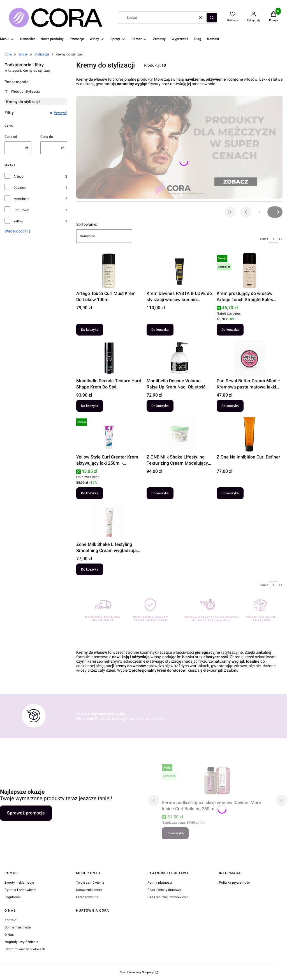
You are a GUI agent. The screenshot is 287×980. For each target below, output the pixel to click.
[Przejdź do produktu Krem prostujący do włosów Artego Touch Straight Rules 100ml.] (250, 271)
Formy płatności (160, 883)
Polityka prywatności (235, 883)
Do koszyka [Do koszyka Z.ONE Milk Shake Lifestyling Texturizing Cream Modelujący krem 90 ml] (160, 493)
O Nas (9, 935)
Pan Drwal (21, 210)
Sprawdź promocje (26, 813)
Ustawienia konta (89, 890)
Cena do (47, 137)
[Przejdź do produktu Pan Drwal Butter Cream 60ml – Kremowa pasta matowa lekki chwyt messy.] (250, 358)
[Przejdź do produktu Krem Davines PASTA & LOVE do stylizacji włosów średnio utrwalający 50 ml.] (180, 271)
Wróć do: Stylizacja (22, 92)
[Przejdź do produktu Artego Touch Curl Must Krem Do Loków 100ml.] (109, 271)
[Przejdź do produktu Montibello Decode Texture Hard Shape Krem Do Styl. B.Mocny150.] (109, 358)
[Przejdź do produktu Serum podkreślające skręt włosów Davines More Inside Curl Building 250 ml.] (217, 780)
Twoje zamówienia (90, 883)
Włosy (23, 54)
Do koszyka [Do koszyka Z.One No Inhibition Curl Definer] (230, 493)
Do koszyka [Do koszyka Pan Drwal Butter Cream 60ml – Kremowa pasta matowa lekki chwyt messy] (230, 406)
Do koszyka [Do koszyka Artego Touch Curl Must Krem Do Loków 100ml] (90, 330)
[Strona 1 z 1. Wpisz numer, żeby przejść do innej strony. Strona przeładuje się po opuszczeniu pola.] (274, 239)
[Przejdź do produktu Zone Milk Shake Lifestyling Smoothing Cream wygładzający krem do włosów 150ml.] (109, 522)
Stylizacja (42, 54)
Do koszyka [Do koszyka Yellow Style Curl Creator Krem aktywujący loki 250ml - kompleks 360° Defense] (90, 493)
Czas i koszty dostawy (164, 890)
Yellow (18, 221)
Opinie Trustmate (18, 927)
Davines (19, 188)
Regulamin (13, 897)
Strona (264, 239)
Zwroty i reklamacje (19, 883)
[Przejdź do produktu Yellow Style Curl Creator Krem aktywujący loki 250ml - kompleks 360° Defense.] (109, 434)
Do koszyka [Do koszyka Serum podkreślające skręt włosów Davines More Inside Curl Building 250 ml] (175, 833)
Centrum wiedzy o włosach (25, 949)
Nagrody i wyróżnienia (21, 942)
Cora (8, 54)
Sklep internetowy (137, 972)
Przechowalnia (87, 897)
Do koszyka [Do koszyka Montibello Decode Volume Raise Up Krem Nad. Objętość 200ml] (160, 406)
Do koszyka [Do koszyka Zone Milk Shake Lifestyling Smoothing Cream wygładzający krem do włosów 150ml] (90, 569)
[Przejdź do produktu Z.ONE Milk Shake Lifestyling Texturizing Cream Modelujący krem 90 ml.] (180, 434)
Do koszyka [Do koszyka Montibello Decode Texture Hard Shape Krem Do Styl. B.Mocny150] (90, 406)
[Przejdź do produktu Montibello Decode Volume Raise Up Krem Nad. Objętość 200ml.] (180, 358)
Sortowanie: (87, 224)
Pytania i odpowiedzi (20, 890)
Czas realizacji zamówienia (168, 897)
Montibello (21, 199)
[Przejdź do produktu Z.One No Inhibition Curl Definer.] (250, 434)
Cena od (11, 137)
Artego (18, 176)
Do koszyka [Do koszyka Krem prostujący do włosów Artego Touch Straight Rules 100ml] (230, 330)
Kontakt (11, 920)
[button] (212, 18)
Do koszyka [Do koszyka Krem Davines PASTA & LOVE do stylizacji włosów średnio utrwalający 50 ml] (160, 330)
